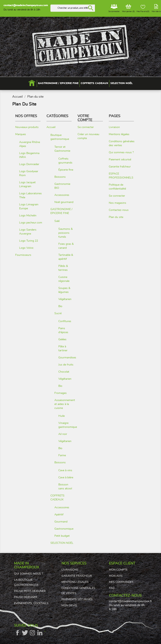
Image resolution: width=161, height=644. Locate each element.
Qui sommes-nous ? (121, 152)
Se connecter (86, 127)
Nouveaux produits (27, 127)
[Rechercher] (73, 8)
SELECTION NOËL (62, 543)
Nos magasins (117, 203)
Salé (57, 221)
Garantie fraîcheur (120, 167)
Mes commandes (121, 582)
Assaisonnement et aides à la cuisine (65, 404)
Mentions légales (119, 134)
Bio (60, 306)
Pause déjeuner (26, 597)
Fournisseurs (23, 255)
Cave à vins (65, 470)
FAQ (112, 588)
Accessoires (62, 195)
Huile (62, 416)
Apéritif (59, 515)
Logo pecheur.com (31, 223)
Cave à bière (66, 477)
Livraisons (70, 570)
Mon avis (116, 576)
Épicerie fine (66, 170)
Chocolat (64, 372)
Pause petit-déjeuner (30, 591)
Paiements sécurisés (77, 599)
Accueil (51, 127)
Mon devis (69, 606)
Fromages (61, 393)
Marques (21, 134)
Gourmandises (67, 358)
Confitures (65, 321)
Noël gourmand (64, 202)
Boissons (60, 177)
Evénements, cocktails (31, 603)
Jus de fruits (66, 365)
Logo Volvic (26, 248)
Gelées (62, 339)
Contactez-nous (119, 210)
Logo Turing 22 (29, 241)
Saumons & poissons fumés (65, 233)
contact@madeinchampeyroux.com (26, 5)
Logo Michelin (28, 215)
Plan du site (116, 217)
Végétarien (65, 299)
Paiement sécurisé (120, 159)
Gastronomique (64, 529)
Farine (62, 455)
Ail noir (63, 434)
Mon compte (118, 570)
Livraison (114, 127)
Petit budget (62, 536)
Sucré (58, 313)
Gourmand (61, 522)
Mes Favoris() (143, 9)
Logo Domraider (29, 164)
